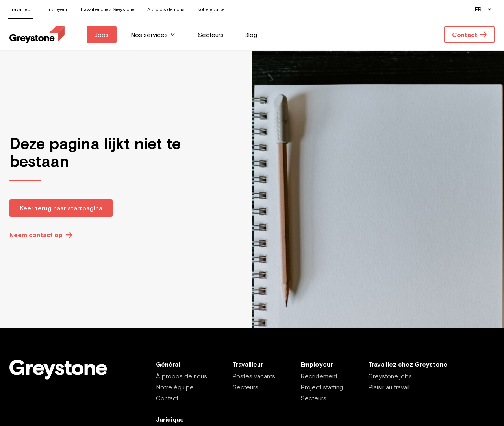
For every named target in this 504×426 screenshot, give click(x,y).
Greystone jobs (390, 376)
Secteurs (245, 387)
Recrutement (319, 376)
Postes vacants (254, 376)
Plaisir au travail (389, 387)
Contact (167, 398)
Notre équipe (175, 387)
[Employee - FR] (37, 35)
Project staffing (322, 387)
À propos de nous (182, 376)
